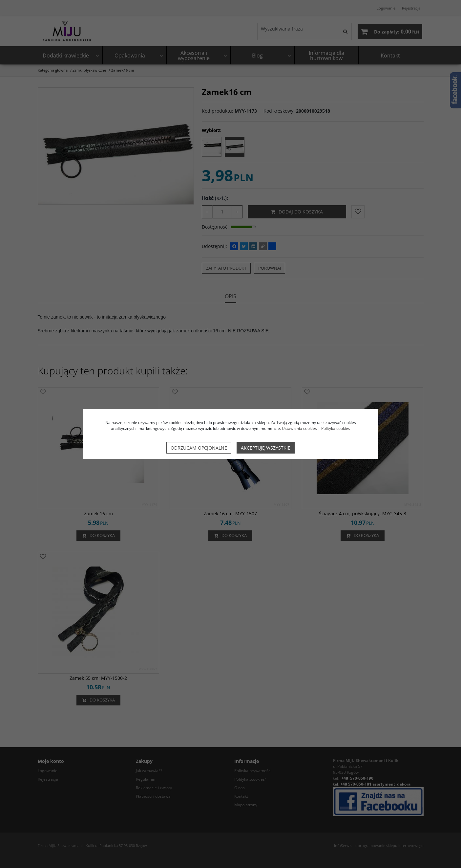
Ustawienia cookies (299, 428)
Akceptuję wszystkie (266, 448)
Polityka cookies (336, 428)
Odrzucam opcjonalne (199, 448)
